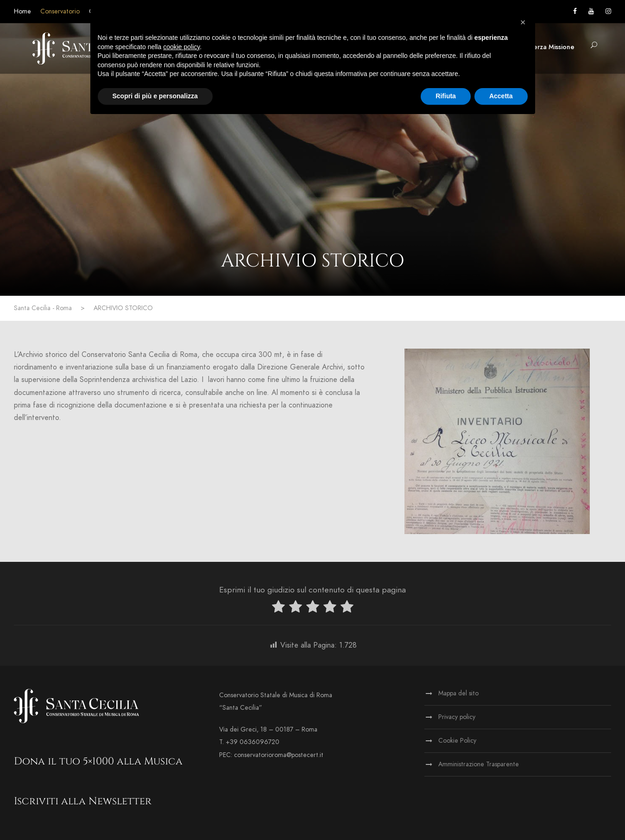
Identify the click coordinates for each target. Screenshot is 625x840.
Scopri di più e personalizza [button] (155, 96)
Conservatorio (60, 11)
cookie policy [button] (181, 47)
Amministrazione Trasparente (479, 764)
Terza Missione (552, 47)
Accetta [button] (501, 96)
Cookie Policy (457, 741)
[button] (523, 22)
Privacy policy (457, 717)
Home (22, 11)
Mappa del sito (458, 693)
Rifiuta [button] (446, 96)
